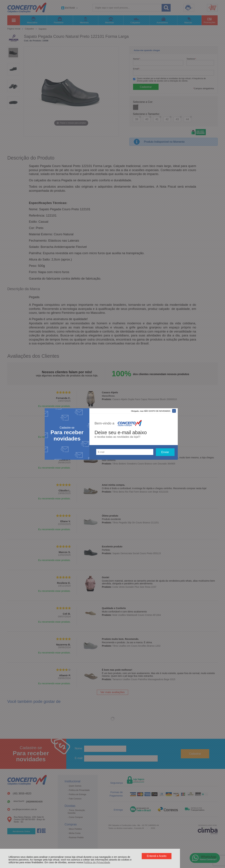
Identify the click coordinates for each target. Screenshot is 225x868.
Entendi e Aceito (157, 856)
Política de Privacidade (97, 862)
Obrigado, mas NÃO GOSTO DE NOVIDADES (151, 411)
